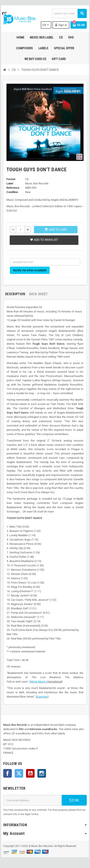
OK (74, 800)
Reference (13, 188)
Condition (12, 192)
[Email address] (32, 800)
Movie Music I (39, 682)
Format (11, 179)
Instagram (42, 773)
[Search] (69, 13)
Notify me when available (30, 270)
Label (10, 183)
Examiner (42, 697)
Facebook (8, 773)
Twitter (19, 773)
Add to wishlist (44, 240)
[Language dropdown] (46, 25)
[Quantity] (20, 230)
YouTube (30, 773)
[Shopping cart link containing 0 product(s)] (79, 25)
